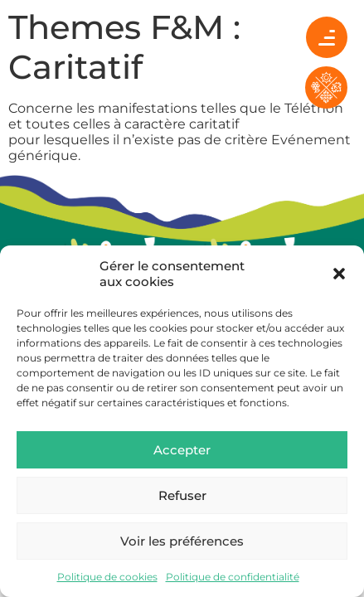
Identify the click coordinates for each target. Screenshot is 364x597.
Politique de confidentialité (233, 577)
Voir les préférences (182, 541)
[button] (339, 274)
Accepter (182, 450)
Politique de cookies (107, 577)
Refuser (182, 495)
